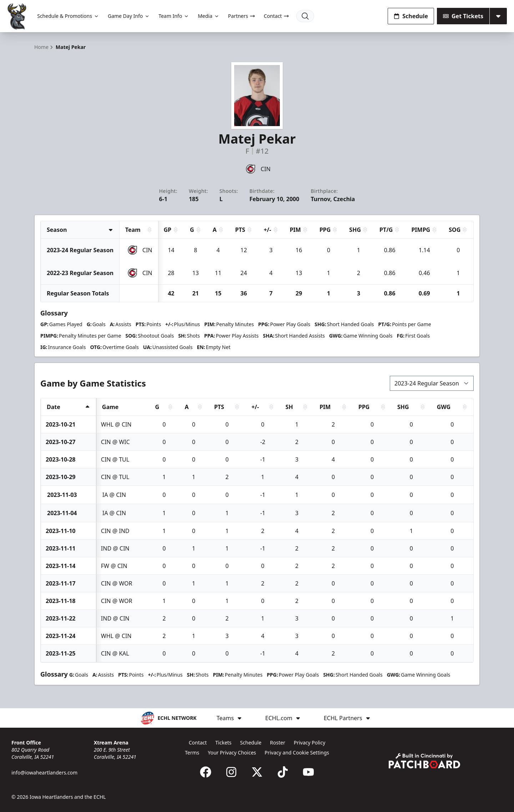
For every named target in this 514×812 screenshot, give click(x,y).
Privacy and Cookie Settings (297, 753)
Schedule (411, 16)
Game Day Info (129, 16)
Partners (242, 16)
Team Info (174, 16)
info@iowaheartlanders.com (44, 773)
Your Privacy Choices (232, 753)
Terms (192, 753)
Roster (278, 743)
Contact (276, 16)
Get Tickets (463, 16)
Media (209, 16)
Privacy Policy (309, 743)
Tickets (223, 743)
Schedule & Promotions (68, 16)
